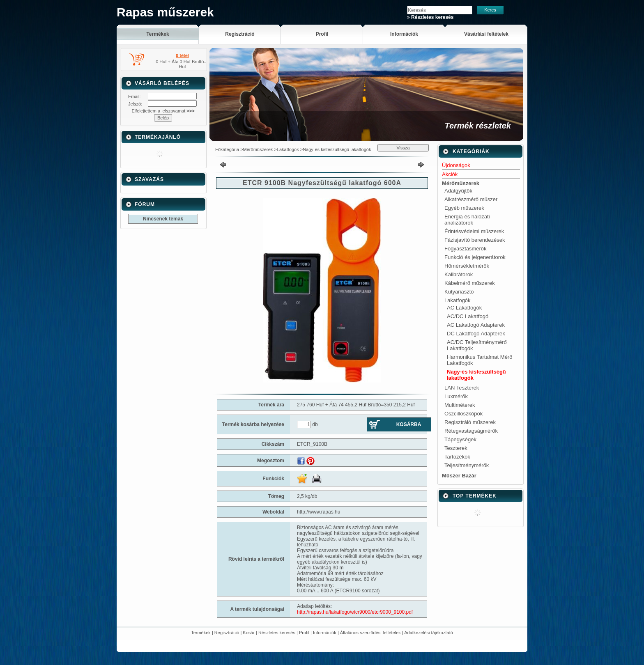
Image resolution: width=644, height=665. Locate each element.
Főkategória (227, 149)
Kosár (249, 633)
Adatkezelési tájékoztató (429, 633)
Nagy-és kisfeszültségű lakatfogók (337, 149)
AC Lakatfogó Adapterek (476, 325)
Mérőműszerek (258, 149)
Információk (325, 633)
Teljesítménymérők (467, 465)
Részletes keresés (277, 633)
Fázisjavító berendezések (475, 240)
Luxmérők (456, 396)
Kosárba (409, 424)
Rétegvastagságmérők (471, 431)
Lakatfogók (288, 149)
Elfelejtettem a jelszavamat (163, 111)
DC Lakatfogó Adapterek (476, 334)
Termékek (201, 633)
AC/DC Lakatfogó (468, 316)
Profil (304, 633)
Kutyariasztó (459, 292)
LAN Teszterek (462, 388)
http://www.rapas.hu (319, 512)
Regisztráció (227, 633)
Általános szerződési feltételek (370, 633)
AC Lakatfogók (464, 308)
